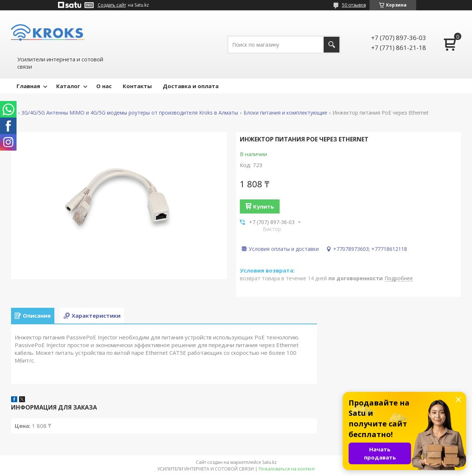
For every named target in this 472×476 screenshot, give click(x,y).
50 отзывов (354, 5)
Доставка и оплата (191, 86)
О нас (104, 86)
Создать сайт (112, 5)
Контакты (137, 86)
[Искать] (332, 45)
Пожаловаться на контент (287, 469)
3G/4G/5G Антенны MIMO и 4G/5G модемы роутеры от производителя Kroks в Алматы (130, 113)
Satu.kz (269, 462)
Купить (264, 206)
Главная (28, 86)
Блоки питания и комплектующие (285, 113)
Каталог (68, 86)
